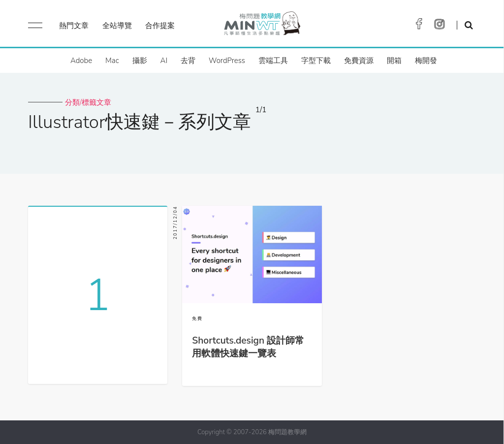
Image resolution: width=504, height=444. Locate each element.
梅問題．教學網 (262, 26)
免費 (197, 318)
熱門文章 (74, 26)
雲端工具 (273, 61)
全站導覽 (117, 26)
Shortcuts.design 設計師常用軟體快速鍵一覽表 (248, 347)
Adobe (81, 61)
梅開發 (426, 61)
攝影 (140, 61)
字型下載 (316, 61)
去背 (188, 61)
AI (164, 61)
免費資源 (359, 61)
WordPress (227, 61)
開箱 (394, 61)
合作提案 (160, 26)
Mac (112, 61)
